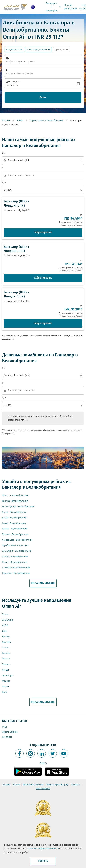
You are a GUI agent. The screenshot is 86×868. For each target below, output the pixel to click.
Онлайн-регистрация (71, 7)
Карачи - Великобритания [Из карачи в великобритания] (15, 529)
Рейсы (20, 121)
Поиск (43, 98)
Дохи (5, 631)
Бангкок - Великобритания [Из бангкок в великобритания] (15, 501)
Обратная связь (10, 732)
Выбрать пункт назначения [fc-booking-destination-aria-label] (20, 74)
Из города (76, 785)
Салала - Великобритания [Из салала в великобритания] (15, 557)
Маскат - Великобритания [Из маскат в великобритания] (15, 496)
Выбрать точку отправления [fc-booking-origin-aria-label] (20, 62)
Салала (6, 648)
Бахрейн (6, 653)
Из (8, 58)
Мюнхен (6, 664)
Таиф (4, 692)
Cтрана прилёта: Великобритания (47, 121)
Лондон (6, 670)
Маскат (6, 614)
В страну (6, 785)
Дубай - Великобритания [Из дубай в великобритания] (14, 518)
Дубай (5, 625)
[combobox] (43, 160)
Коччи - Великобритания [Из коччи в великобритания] (14, 523)
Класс (5, 183)
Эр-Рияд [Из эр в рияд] (6, 637)
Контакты (7, 737)
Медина (6, 681)
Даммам (6, 642)
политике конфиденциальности (43, 849)
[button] (39, 50)
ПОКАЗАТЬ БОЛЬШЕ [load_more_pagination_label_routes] (43, 583)
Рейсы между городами (33, 785)
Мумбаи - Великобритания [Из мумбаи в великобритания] (15, 545)
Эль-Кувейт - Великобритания (17, 551)
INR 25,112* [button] (49, 37)
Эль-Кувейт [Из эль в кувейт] (8, 620)
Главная (6, 121)
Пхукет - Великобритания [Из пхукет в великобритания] (15, 562)
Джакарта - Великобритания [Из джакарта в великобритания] (16, 573)
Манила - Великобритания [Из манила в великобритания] (15, 534)
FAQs (5, 727)
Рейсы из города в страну (57, 785)
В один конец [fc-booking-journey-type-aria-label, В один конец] (13, 50)
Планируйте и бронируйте (54, 7)
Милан (6, 687)
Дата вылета (13, 82)
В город (17, 785)
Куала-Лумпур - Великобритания (18, 507)
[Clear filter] (81, 161)
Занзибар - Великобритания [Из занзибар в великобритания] (16, 568)
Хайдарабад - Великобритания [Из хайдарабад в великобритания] (17, 540)
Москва (6, 659)
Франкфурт (8, 675)
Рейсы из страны (43, 789)
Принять (43, 861)
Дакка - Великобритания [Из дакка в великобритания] (14, 512)
